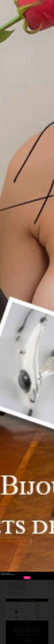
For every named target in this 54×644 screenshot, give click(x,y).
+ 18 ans (27, 578)
